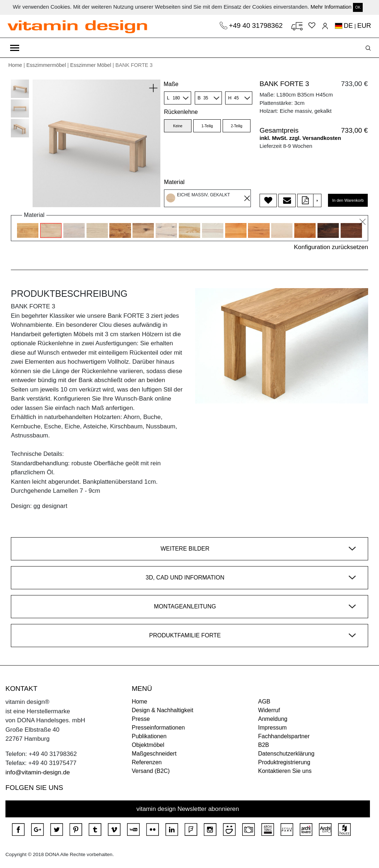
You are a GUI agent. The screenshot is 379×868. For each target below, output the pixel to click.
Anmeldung (273, 719)
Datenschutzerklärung (286, 754)
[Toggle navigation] (15, 48)
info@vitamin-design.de (38, 772)
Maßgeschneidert (154, 754)
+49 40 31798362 (257, 25)
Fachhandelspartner (284, 736)
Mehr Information (331, 7)
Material (174, 182)
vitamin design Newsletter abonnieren (188, 809)
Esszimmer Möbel (91, 65)
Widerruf (269, 710)
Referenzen (147, 762)
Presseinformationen (158, 728)
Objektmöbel (148, 745)
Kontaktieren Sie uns (285, 771)
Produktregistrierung (284, 762)
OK (358, 7)
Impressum (272, 728)
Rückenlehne (181, 112)
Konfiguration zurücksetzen (331, 247)
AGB (264, 702)
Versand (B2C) (151, 771)
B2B (264, 745)
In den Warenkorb (348, 200)
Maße (171, 84)
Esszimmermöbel (46, 65)
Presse (141, 719)
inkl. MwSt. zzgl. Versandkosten (300, 138)
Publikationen (149, 736)
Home (15, 65)
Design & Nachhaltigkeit (163, 710)
